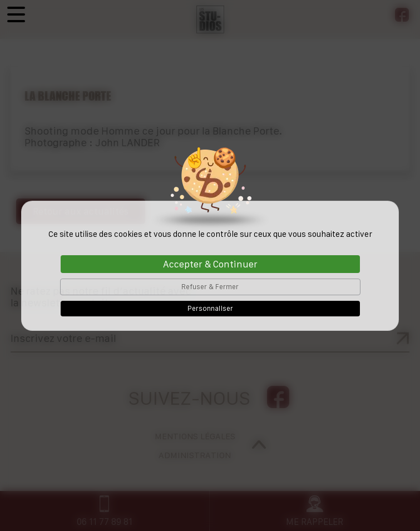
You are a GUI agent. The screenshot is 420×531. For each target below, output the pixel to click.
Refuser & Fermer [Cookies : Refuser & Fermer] (210, 287)
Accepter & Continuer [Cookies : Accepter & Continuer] (210, 264)
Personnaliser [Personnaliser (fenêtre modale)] (210, 308)
